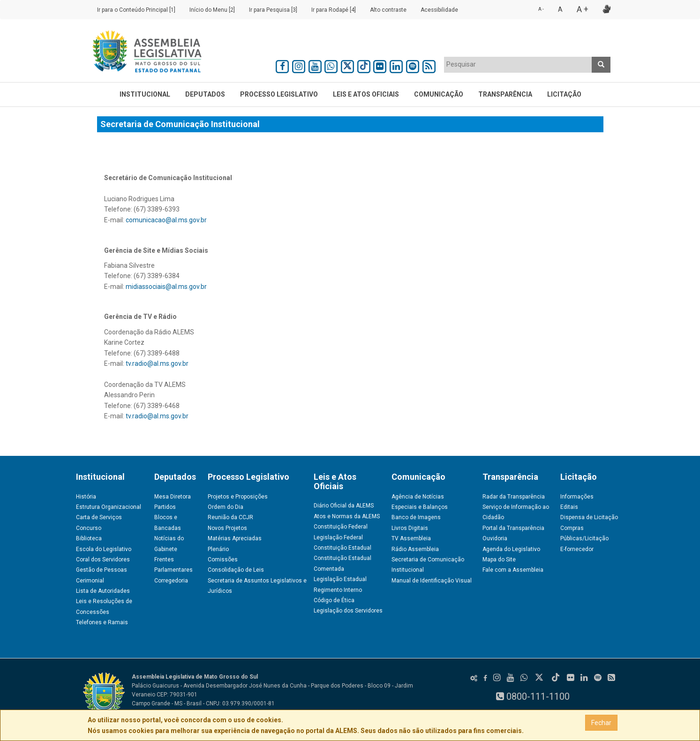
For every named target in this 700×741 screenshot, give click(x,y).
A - (541, 9)
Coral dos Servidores (103, 560)
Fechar (601, 723)
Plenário (218, 549)
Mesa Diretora (173, 497)
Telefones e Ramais (102, 622)
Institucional (145, 94)
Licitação (564, 94)
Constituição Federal (341, 527)
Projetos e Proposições (238, 497)
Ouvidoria (495, 538)
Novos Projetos (227, 528)
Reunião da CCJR (230, 517)
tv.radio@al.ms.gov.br (157, 363)
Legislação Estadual (340, 579)
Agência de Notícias (418, 497)
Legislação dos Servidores (348, 611)
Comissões (223, 560)
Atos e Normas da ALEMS (347, 516)
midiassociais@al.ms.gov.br (166, 287)
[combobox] (518, 65)
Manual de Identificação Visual (432, 581)
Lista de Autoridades (103, 591)
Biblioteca (89, 538)
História (86, 497)
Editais (569, 507)
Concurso (89, 528)
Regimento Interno (338, 590)
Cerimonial (90, 581)
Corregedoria (171, 581)
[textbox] (518, 64)
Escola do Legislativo (104, 549)
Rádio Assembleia (415, 549)
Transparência (505, 94)
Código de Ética (334, 600)
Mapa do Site (499, 560)
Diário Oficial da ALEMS (344, 506)
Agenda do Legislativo (511, 549)
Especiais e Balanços (420, 507)
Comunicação (439, 94)
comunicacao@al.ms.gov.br (166, 220)
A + (583, 9)
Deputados (205, 94)
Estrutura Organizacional (109, 507)
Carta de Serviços (99, 517)
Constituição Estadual (342, 548)
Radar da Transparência (514, 497)
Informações (577, 497)
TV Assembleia (411, 538)
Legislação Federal (338, 537)
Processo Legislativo (279, 94)
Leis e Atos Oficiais (366, 94)
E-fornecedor (577, 549)
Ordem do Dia (226, 507)
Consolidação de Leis (236, 570)
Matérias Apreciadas (235, 538)
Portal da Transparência (513, 528)
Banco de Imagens (416, 517)
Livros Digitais (410, 528)
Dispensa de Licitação (589, 517)
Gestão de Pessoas (102, 570)
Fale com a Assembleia (513, 570)
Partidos (165, 507)
